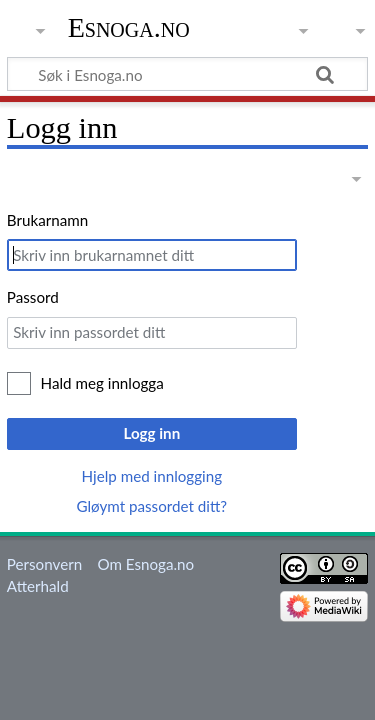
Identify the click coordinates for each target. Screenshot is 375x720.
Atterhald (38, 586)
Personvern (44, 564)
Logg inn (151, 433)
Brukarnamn (47, 220)
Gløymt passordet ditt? (151, 506)
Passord (33, 297)
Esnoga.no (129, 27)
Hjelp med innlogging (152, 476)
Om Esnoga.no (145, 564)
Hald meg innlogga (102, 383)
